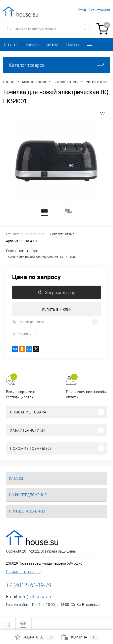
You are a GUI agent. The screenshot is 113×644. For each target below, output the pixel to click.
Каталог (52, 44)
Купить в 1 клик (57, 309)
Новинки (73, 44)
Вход (82, 10)
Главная (11, 44)
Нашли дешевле (28, 322)
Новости (32, 44)
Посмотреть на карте (23, 572)
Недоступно (25, 334)
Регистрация (99, 10)
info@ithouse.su (35, 597)
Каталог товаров (56, 65)
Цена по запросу (36, 277)
